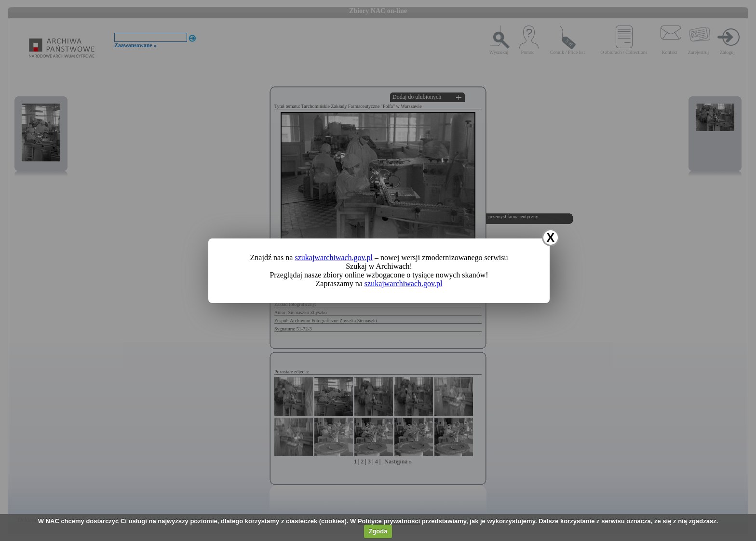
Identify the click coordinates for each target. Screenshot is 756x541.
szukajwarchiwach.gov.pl (334, 257)
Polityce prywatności (389, 521)
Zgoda (378, 531)
